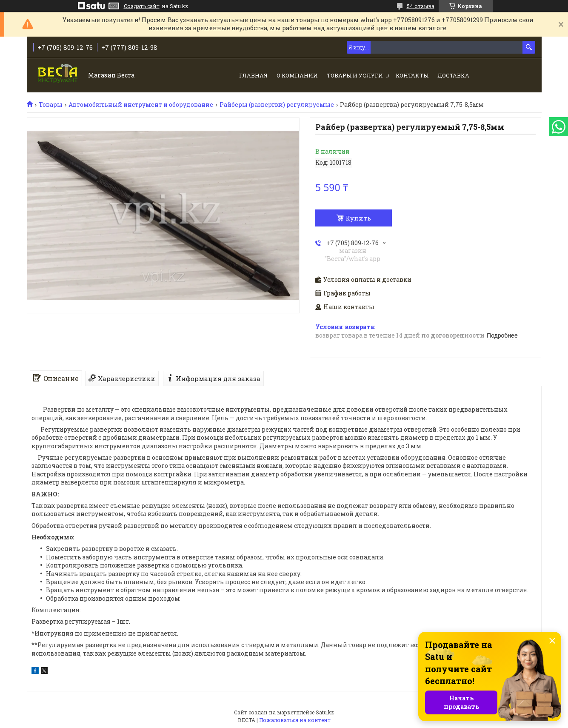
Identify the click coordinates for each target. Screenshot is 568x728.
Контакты (412, 75)
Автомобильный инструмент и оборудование (141, 105)
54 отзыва (421, 6)
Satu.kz (325, 712)
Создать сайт (142, 6)
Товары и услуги (355, 75)
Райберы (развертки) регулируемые (277, 105)
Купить (358, 218)
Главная (253, 75)
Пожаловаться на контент (295, 720)
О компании (297, 75)
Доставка (453, 75)
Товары (51, 105)
